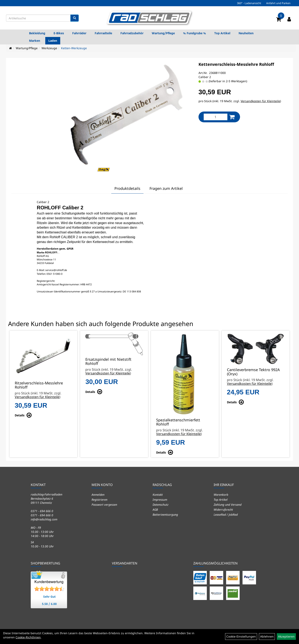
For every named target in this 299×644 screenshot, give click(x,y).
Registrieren (99, 500)
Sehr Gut (49, 597)
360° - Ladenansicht (249, 3)
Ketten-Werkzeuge (74, 48)
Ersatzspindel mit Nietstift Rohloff (108, 361)
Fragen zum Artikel (166, 188)
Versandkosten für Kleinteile (260, 101)
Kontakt (158, 495)
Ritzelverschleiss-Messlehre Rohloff (39, 385)
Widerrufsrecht (223, 510)
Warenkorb (221, 495)
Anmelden (98, 495)
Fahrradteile (103, 33)
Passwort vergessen (104, 505)
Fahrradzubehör (132, 33)
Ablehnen (267, 636)
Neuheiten (246, 33)
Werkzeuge (49, 48)
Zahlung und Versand (228, 505)
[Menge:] (216, 117)
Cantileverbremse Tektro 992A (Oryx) (253, 372)
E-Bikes (59, 33)
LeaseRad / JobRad (226, 515)
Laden (53, 41)
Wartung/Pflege (163, 33)
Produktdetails (127, 188)
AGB (155, 510)
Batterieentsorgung (165, 515)
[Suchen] (75, 18)
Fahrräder (79, 33)
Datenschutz (161, 505)
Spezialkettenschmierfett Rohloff (178, 422)
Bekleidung (37, 33)
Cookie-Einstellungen (241, 636)
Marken (35, 41)
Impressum (160, 500)
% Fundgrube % (195, 33)
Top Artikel (222, 33)
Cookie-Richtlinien (28, 637)
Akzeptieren (286, 636)
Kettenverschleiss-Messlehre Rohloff (236, 64)
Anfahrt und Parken (278, 3)
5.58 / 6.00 (49, 604)
